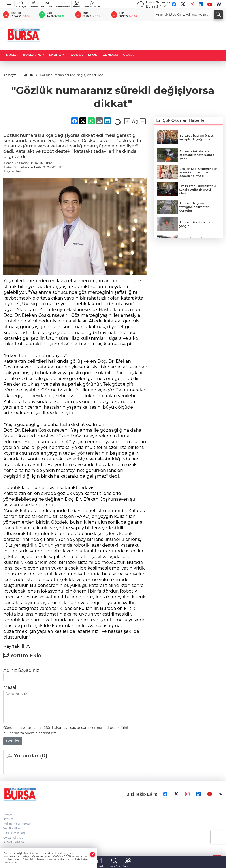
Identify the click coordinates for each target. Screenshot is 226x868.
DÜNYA (77, 55)
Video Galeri (63, 4)
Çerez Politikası (13, 838)
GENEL (129, 55)
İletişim (8, 819)
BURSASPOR (33, 55)
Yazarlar (34, 4)
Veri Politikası (12, 829)
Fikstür (77, 4)
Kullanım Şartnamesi (17, 824)
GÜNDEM (110, 55)
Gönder (13, 741)
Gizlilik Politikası (14, 833)
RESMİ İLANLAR (14, 842)
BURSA (12, 55)
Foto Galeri (47, 4)
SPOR (93, 55)
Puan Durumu (92, 4)
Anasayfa (21, 4)
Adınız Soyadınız (21, 670)
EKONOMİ (57, 55)
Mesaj (10, 687)
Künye (8, 815)
